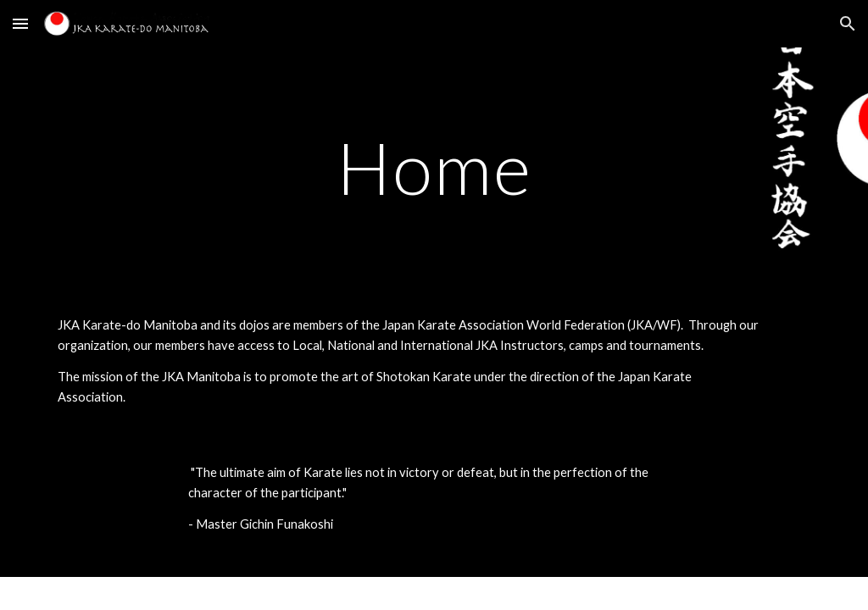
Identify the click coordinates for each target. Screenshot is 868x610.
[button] (20, 23)
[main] (434, 167)
